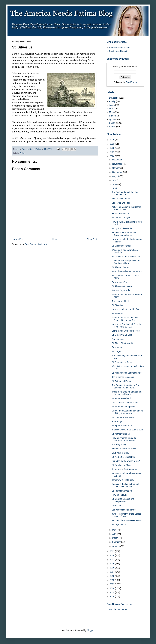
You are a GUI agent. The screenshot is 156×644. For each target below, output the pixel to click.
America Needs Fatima (120, 48)
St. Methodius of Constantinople (127, 373)
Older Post (92, 239)
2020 (112, 156)
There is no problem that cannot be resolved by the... (127, 393)
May (114, 530)
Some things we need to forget (126, 331)
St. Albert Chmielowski (122, 343)
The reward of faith (121, 301)
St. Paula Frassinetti (121, 398)
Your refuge (117, 422)
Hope (114, 188)
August (116, 176)
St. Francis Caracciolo (122, 491)
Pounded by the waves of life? (126, 461)
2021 (112, 152)
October (116, 168)
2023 (112, 144)
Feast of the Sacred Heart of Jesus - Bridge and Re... (125, 319)
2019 (112, 551)
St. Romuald (118, 313)
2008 (112, 596)
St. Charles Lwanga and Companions (123, 500)
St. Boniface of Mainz (122, 465)
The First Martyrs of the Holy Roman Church (125, 193)
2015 (112, 568)
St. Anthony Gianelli (121, 434)
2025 (112, 140)
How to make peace (121, 199)
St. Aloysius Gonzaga (122, 286)
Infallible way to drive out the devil (127, 430)
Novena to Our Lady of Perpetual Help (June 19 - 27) (127, 325)
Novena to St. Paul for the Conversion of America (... (125, 234)
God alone (117, 506)
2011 (112, 584)
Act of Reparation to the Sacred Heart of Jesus (126, 208)
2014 (112, 572)
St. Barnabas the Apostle (123, 407)
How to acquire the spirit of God (126, 309)
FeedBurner (131, 82)
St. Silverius (117, 305)
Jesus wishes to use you (123, 377)
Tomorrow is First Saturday (124, 469)
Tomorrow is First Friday (123, 480)
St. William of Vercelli (122, 246)
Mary (112, 112)
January (116, 546)
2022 (112, 148)
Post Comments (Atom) (36, 244)
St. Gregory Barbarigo (122, 335)
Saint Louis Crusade (119, 51)
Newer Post (18, 239)
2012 (112, 580)
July (114, 180)
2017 (112, 560)
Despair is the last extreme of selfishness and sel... (125, 485)
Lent (111, 109)
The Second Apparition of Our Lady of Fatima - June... (126, 386)
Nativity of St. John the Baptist (126, 257)
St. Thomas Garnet (121, 267)
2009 (112, 592)
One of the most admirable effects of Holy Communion (127, 412)
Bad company (118, 339)
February (117, 542)
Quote (112, 119)
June (115, 184)
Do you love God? (120, 282)
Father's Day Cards (121, 290)
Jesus (112, 105)
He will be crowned (121, 214)
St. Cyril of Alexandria (122, 228)
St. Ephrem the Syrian (122, 426)
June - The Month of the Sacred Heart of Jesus (127, 515)
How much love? (120, 495)
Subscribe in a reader (117, 609)
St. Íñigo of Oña (119, 525)
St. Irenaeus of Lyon (121, 218)
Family (112, 101)
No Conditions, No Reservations (127, 520)
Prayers (113, 116)
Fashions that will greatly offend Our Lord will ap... (126, 262)
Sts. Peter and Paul (121, 203)
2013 (112, 576)
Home (55, 239)
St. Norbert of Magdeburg (124, 457)
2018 (112, 555)
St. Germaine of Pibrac (122, 362)
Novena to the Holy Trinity (124, 449)
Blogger (91, 630)
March (115, 538)
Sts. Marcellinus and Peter (124, 510)
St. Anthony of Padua (122, 381)
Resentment (117, 347)
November (117, 164)
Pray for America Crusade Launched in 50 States (124, 439)
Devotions (114, 98)
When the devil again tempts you (127, 271)
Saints (22, 153)
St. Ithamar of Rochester (123, 417)
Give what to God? (120, 453)
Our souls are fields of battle (125, 403)
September (118, 172)
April (115, 534)
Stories (112, 127)
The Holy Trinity (119, 445)
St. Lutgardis (118, 351)
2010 (112, 588)
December (117, 160)
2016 (112, 564)
